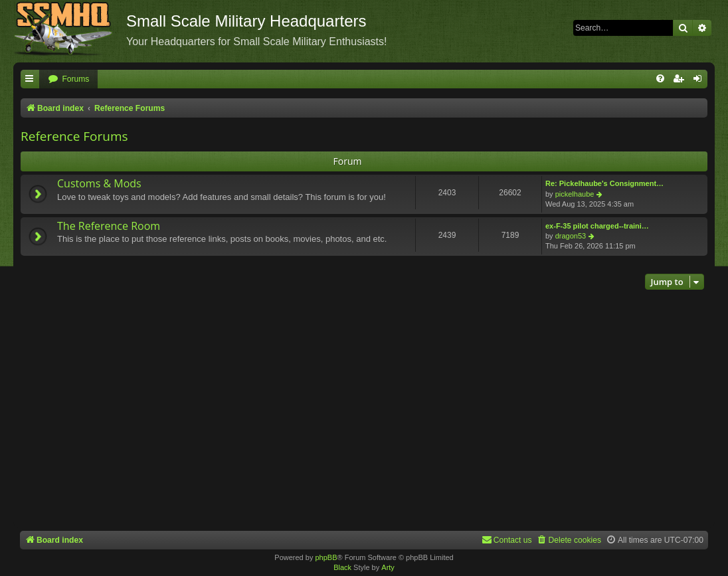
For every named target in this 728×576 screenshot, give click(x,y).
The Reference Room (109, 226)
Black (342, 567)
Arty (388, 567)
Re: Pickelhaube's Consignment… (604, 183)
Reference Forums (74, 136)
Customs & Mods (99, 183)
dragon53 (571, 236)
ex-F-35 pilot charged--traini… (597, 226)
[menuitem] (68, 79)
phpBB (326, 557)
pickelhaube (575, 194)
